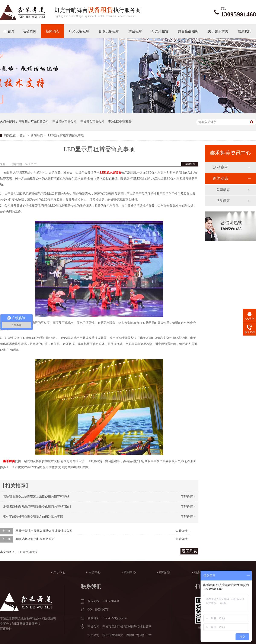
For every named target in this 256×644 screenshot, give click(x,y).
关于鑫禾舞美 (218, 31)
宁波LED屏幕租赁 (120, 122)
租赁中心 (95, 572)
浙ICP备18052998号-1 (26, 624)
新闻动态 (52, 31)
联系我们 (244, 31)
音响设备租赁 (109, 31)
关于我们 (59, 572)
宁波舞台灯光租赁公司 (34, 122)
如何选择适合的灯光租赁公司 (35, 539)
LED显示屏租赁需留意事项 (66, 135)
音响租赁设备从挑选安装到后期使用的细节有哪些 (36, 497)
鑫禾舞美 (9, 461)
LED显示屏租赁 (111, 173)
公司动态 (223, 190)
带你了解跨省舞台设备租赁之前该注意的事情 (33, 517)
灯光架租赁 (160, 31)
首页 (11, 31)
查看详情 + (183, 531)
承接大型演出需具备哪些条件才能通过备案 (44, 531)
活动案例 (29, 31)
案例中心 (130, 572)
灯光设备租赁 (79, 31)
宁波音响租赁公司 (64, 122)
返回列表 (190, 164)
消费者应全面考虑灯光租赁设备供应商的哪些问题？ (38, 507)
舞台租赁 (135, 31)
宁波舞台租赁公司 (92, 122)
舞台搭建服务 (188, 31)
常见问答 (223, 201)
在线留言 (165, 572)
